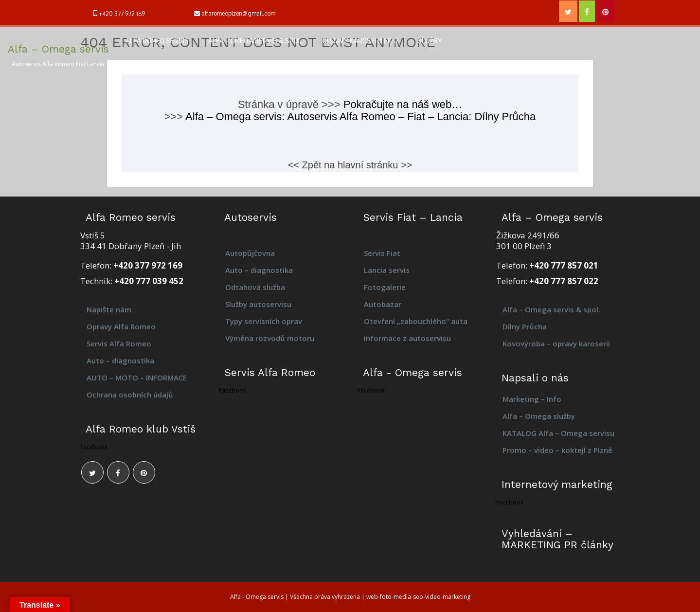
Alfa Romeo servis (157, 41)
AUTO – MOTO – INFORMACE (137, 378)
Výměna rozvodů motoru (270, 338)
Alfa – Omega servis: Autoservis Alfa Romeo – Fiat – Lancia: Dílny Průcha (360, 117)
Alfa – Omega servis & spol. (256, 41)
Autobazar (383, 304)
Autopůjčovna (250, 253)
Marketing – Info (532, 399)
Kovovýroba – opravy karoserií (557, 343)
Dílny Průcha (525, 326)
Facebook (94, 447)
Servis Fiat (382, 253)
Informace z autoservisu (407, 338)
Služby (430, 41)
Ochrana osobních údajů (130, 395)
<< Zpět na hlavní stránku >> (350, 165)
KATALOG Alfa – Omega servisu (558, 433)
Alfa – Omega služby (539, 416)
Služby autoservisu (258, 304)
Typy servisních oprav (264, 321)
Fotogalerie (385, 287)
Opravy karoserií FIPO (360, 41)
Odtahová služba (255, 287)
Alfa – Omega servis (58, 49)
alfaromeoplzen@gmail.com (238, 13)
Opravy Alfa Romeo (121, 326)
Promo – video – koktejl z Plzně (557, 450)
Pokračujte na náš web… (403, 104)
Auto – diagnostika (120, 360)
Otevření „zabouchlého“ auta (416, 321)
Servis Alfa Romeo (119, 343)
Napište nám (109, 309)
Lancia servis (387, 270)
